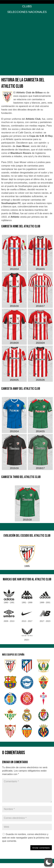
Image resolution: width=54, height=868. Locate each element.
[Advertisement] (27, 45)
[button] (48, 862)
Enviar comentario (41, 848)
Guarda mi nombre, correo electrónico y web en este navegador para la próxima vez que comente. (26, 838)
